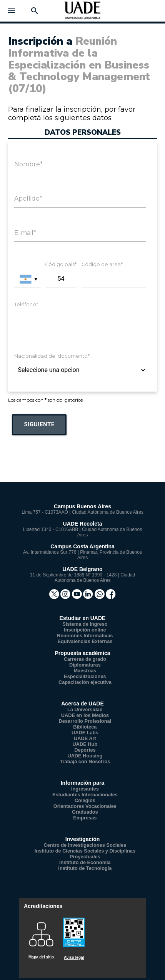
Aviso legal (74, 957)
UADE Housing (85, 756)
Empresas (85, 818)
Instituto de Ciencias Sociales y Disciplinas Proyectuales (85, 854)
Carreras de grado (85, 659)
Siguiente (39, 424)
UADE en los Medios (85, 715)
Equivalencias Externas (85, 641)
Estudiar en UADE (83, 618)
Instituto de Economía (85, 862)
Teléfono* (26, 304)
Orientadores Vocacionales (85, 806)
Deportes (85, 750)
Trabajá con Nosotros (85, 761)
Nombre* (28, 164)
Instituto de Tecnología (85, 868)
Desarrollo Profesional (85, 721)
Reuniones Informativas (85, 636)
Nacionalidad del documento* (52, 356)
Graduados (85, 812)
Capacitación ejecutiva (85, 682)
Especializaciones (85, 676)
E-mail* (25, 233)
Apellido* (28, 199)
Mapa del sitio (41, 957)
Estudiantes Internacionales (85, 795)
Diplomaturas (85, 665)
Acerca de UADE (82, 704)
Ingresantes (85, 789)
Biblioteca (85, 727)
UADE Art (85, 738)
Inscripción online (85, 630)
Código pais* (61, 264)
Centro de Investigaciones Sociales (85, 845)
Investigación (82, 839)
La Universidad (85, 709)
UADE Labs (85, 733)
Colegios (85, 800)
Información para (83, 783)
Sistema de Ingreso (85, 624)
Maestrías (85, 671)
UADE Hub (85, 744)
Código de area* (102, 264)
